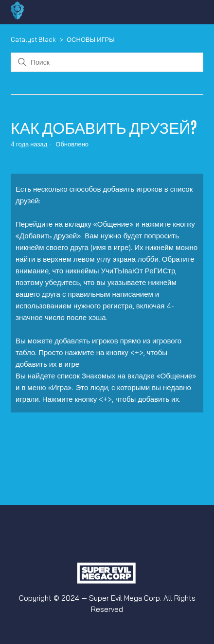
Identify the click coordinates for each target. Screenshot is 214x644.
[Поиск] (107, 62)
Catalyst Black (33, 39)
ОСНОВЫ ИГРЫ (91, 39)
